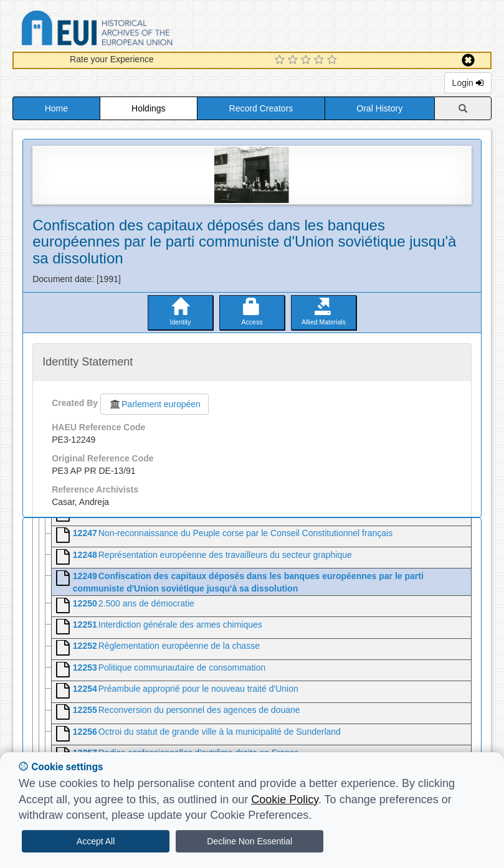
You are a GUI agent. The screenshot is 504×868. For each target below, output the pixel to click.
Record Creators (261, 108)
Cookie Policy (285, 800)
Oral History (379, 108)
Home (56, 108)
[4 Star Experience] (321, 60)
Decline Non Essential (250, 841)
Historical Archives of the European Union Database (132, 30)
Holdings (148, 108)
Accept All (96, 841)
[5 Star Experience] (334, 60)
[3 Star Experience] (307, 60)
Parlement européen (155, 404)
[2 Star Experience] (294, 60)
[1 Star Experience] (281, 60)
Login (468, 83)
